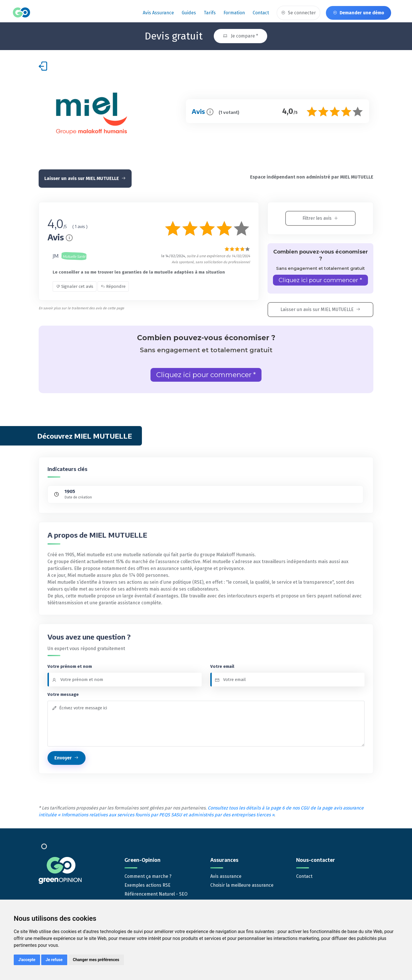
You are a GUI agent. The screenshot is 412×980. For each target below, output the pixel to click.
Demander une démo (358, 13)
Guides (189, 13)
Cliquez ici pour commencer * (320, 280)
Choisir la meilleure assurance (242, 885)
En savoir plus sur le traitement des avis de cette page (81, 308)
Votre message (63, 694)
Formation (234, 13)
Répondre (113, 286)
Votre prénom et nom (70, 666)
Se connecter (298, 13)
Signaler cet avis (75, 286)
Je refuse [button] (54, 960)
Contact (261, 13)
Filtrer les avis (320, 218)
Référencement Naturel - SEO (156, 894)
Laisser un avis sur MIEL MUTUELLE (85, 178)
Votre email (222, 666)
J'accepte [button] (27, 960)
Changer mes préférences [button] (96, 960)
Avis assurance (158, 13)
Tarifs (210, 13)
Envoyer (67, 758)
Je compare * (240, 36)
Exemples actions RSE (147, 885)
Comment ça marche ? (148, 876)
